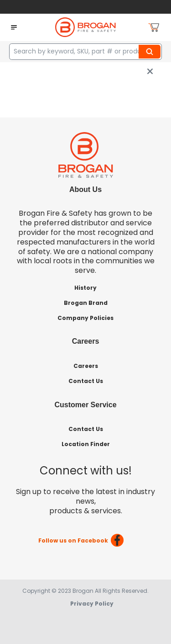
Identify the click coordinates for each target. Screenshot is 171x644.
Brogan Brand (86, 303)
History (85, 288)
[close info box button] (150, 71)
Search (151, 52)
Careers (86, 366)
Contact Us (86, 381)
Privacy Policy (92, 604)
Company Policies (85, 318)
